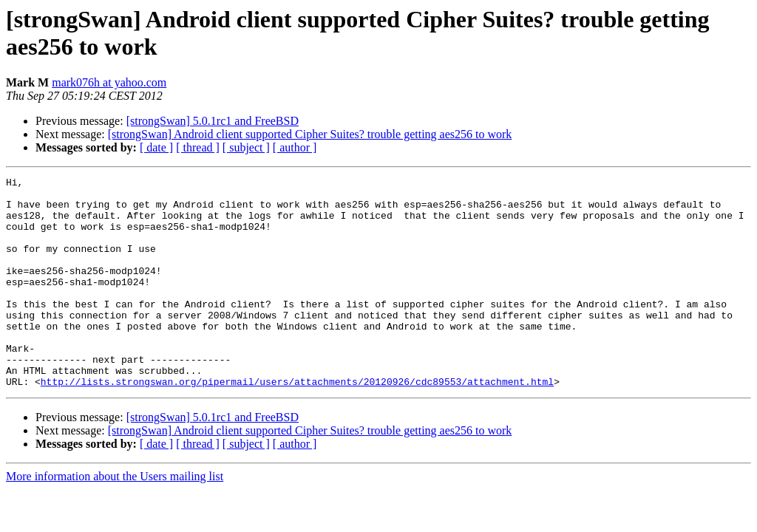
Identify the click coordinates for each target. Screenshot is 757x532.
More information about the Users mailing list (115, 518)
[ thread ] (198, 147)
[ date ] (156, 147)
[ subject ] (246, 147)
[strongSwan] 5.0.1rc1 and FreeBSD (213, 121)
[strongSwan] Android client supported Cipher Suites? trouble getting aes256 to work (310, 134)
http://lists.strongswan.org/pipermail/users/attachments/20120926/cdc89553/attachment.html (297, 423)
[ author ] (295, 147)
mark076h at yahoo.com (109, 82)
